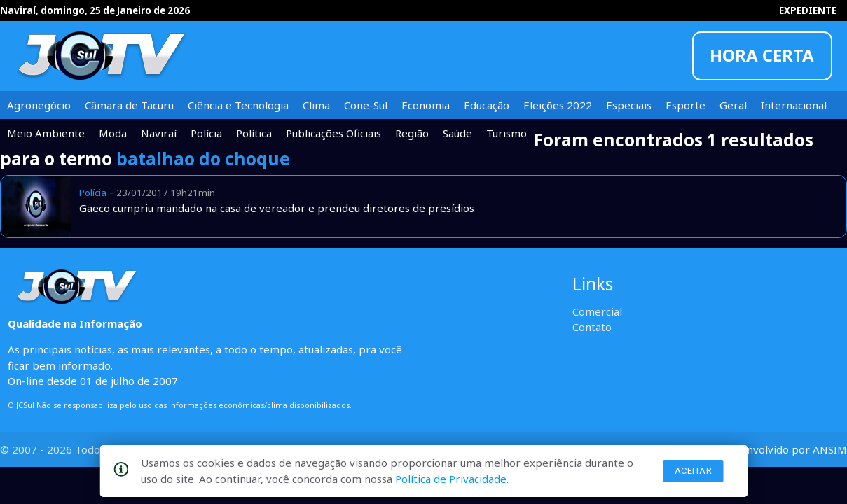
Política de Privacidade (451, 479)
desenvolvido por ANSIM (785, 449)
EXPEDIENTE (808, 10)
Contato (592, 327)
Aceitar (694, 471)
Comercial (597, 311)
